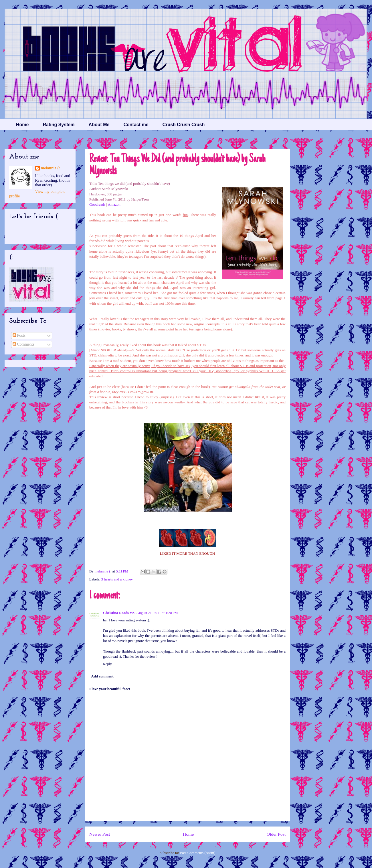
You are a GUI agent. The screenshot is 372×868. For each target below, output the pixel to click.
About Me (99, 125)
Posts (19, 335)
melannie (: (103, 571)
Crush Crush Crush (184, 125)
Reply (107, 664)
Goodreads (97, 204)
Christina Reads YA (119, 613)
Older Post (276, 834)
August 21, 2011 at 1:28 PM (157, 613)
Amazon (114, 204)
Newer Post (100, 834)
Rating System (59, 125)
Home (22, 125)
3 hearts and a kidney (117, 579)
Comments (23, 344)
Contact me (136, 125)
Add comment (102, 676)
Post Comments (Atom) (198, 853)
